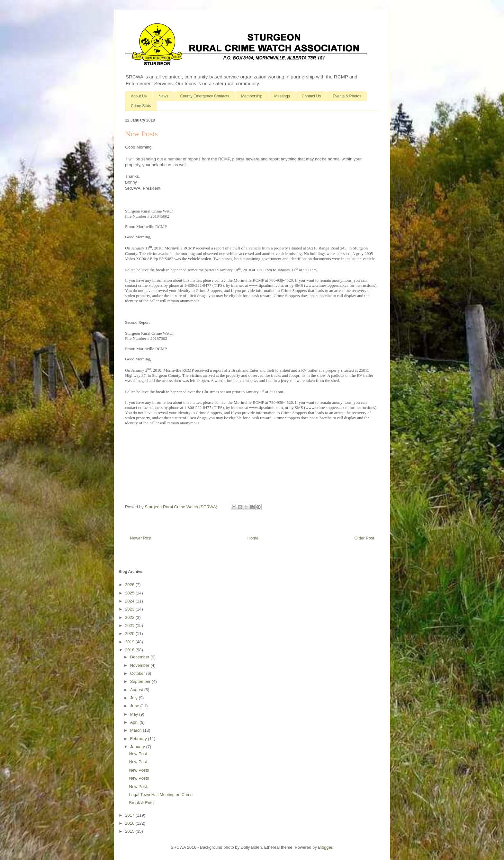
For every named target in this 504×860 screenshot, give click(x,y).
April (135, 722)
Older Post (364, 538)
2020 (130, 634)
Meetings (282, 96)
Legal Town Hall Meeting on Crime (161, 795)
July (135, 698)
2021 (130, 625)
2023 (130, 609)
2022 (130, 617)
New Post (138, 754)
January (138, 747)
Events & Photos (347, 96)
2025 (130, 593)
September (141, 681)
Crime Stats (141, 106)
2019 (130, 642)
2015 (130, 831)
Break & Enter (142, 803)
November (140, 665)
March (137, 730)
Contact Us (311, 96)
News (163, 96)
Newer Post (141, 538)
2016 (130, 823)
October (138, 673)
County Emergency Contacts (205, 96)
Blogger (325, 847)
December (140, 657)
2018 (130, 650)
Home (253, 538)
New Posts (139, 770)
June (135, 706)
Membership (252, 96)
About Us (139, 96)
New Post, (138, 787)
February (139, 739)
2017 (130, 815)
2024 (130, 601)
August (137, 690)
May (135, 714)
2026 (130, 585)
